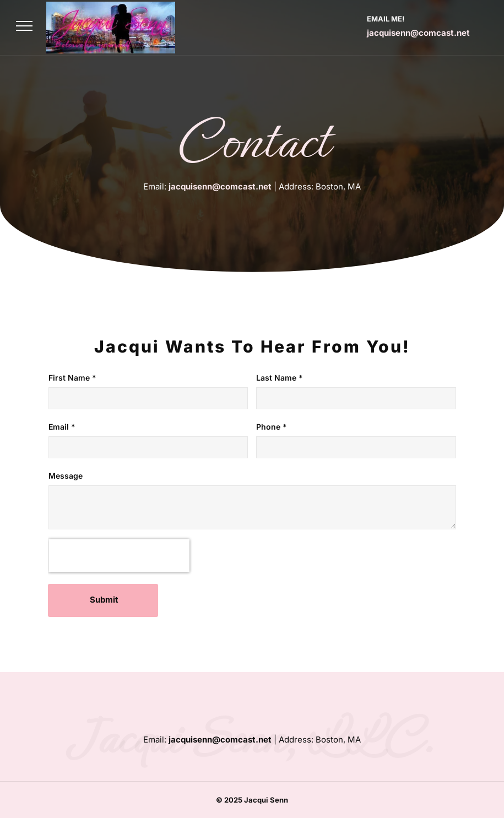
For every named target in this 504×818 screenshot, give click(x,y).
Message (66, 476)
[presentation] (119, 556)
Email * (62, 427)
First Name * (72, 378)
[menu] (24, 26)
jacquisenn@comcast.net (418, 33)
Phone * (272, 427)
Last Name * (280, 378)
